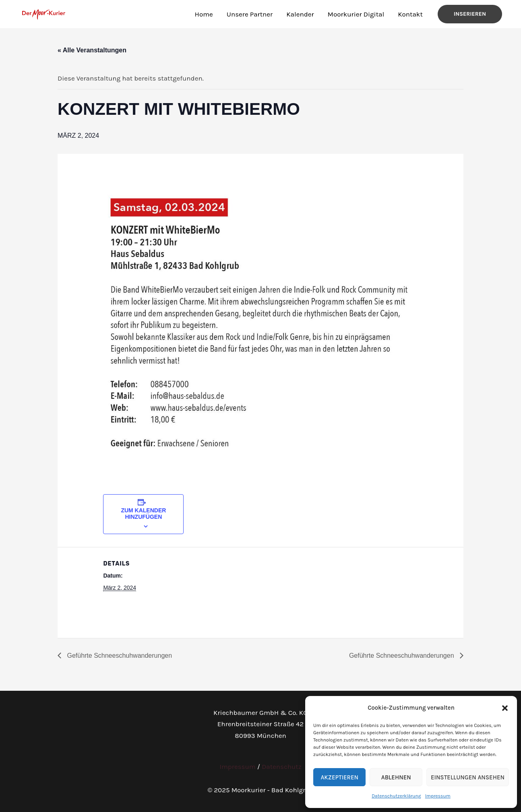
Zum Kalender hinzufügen (143, 514)
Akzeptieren (339, 777)
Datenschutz (282, 766)
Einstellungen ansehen (468, 777)
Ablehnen (396, 777)
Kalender (300, 14)
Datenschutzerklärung (396, 796)
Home (204, 14)
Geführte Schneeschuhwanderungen (119, 656)
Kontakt (410, 14)
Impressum (438, 796)
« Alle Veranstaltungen (92, 50)
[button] (505, 708)
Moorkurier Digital (356, 14)
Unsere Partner (250, 14)
